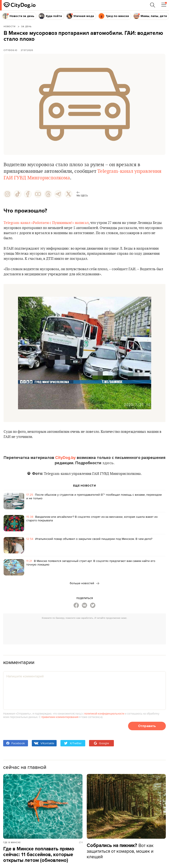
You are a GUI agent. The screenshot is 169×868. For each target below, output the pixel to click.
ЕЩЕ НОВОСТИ (85, 486)
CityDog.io (10, 50)
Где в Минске (12, 842)
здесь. (108, 463)
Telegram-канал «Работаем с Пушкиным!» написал (46, 223)
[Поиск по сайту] (153, 5)
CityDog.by (65, 458)
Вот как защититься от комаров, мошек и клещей (120, 851)
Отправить (147, 726)
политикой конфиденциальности (104, 713)
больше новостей (85, 583)
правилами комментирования (60, 717)
